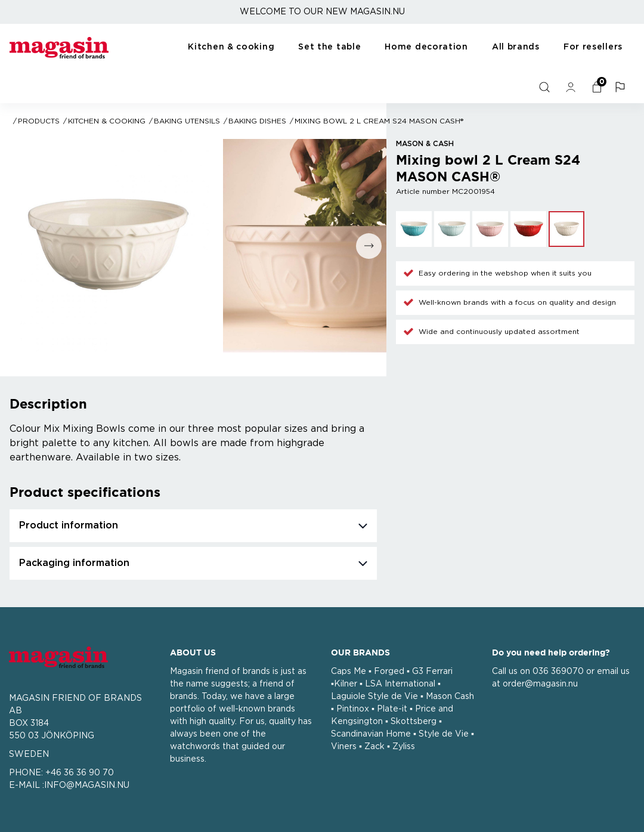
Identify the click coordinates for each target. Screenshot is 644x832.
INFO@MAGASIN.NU (87, 785)
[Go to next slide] (369, 246)
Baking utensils (187, 121)
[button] (621, 87)
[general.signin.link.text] (572, 87)
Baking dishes (257, 121)
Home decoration (426, 47)
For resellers (593, 47)
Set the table (329, 47)
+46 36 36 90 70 (80, 773)
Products (39, 121)
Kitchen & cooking (231, 47)
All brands (516, 47)
